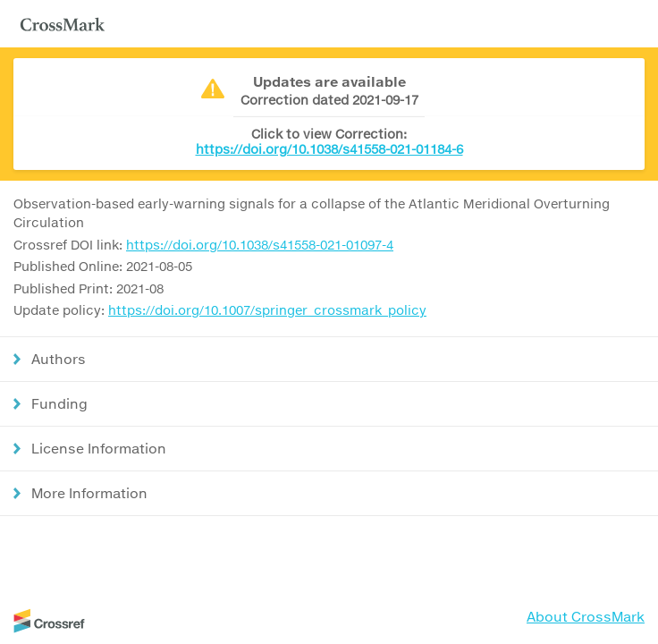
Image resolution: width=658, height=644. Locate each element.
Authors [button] (59, 359)
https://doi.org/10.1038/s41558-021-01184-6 (329, 149)
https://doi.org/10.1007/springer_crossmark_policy (267, 310)
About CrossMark (586, 616)
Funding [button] (59, 403)
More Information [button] (89, 493)
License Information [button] (99, 448)
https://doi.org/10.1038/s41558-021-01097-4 (260, 245)
